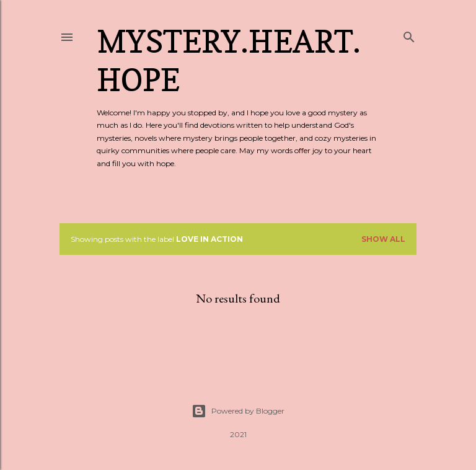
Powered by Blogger (238, 411)
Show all (383, 239)
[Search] (409, 34)
